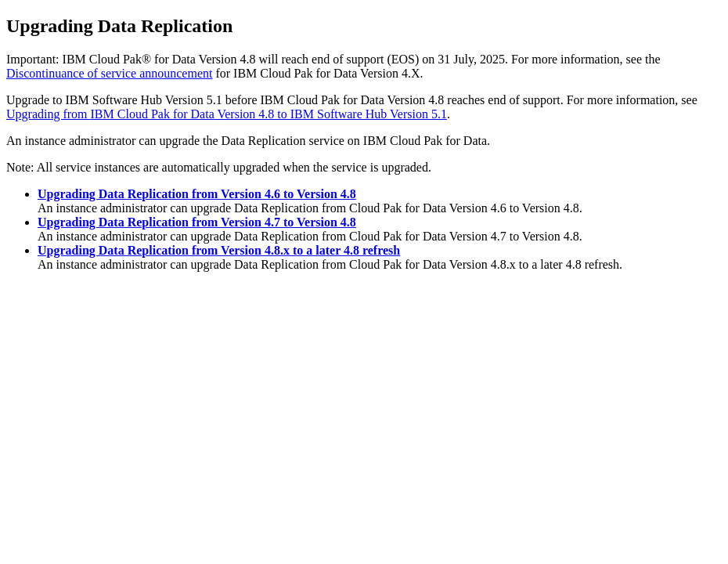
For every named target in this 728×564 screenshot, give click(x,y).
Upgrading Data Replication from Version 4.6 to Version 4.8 (197, 194)
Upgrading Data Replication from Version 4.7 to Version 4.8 (197, 222)
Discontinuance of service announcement (109, 73)
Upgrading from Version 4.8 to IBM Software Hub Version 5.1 (227, 114)
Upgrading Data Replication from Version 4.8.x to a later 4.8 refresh (219, 250)
